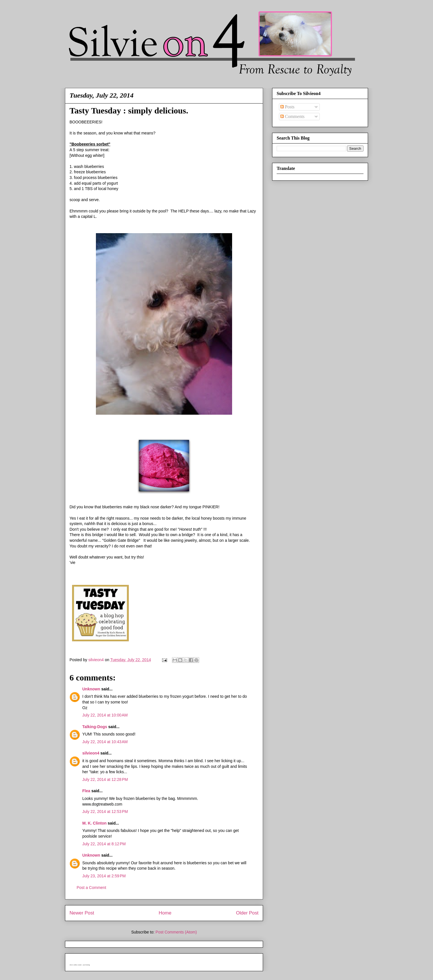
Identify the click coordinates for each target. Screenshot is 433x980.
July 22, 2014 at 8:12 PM (104, 844)
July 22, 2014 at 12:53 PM (105, 812)
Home (165, 913)
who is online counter (76, 965)
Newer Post (82, 913)
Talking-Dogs (95, 727)
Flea (86, 791)
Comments (292, 116)
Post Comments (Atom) (176, 932)
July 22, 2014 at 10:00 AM (105, 715)
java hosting (86, 965)
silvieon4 (91, 753)
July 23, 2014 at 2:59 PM (104, 876)
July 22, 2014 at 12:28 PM (105, 779)
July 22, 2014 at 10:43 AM (105, 742)
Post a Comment (91, 888)
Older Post (247, 913)
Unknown (91, 689)
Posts (287, 107)
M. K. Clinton (94, 823)
